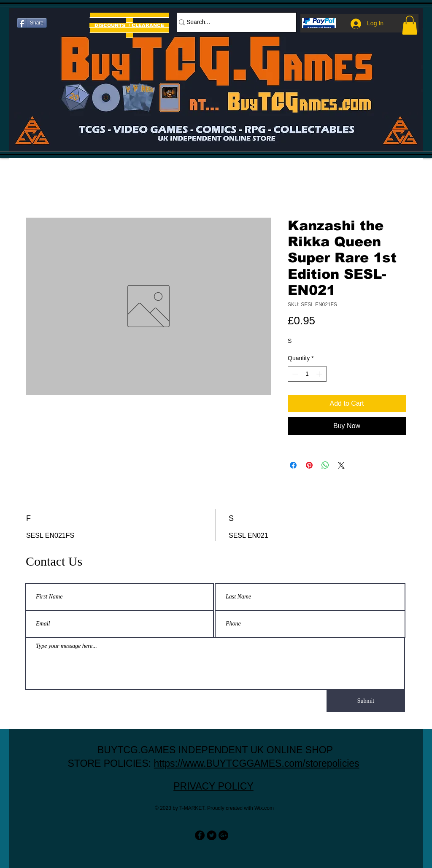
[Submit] (366, 701)
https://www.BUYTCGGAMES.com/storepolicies (257, 763)
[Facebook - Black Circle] (200, 835)
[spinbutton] (307, 374)
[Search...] (232, 22)
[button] (410, 25)
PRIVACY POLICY (213, 786)
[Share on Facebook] (293, 465)
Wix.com (264, 808)
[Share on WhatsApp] (325, 465)
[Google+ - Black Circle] (223, 835)
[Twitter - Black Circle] (212, 835)
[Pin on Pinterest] (309, 465)
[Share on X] (341, 465)
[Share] (32, 23)
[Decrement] (294, 374)
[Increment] (320, 374)
